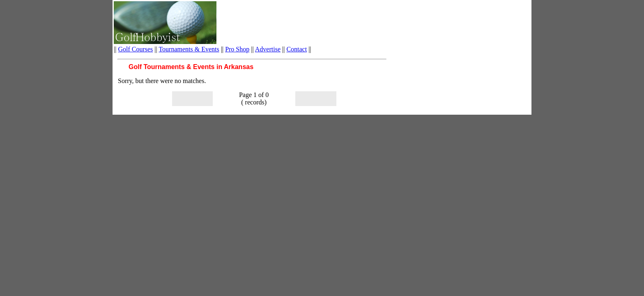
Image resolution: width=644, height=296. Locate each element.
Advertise (268, 49)
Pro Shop (237, 49)
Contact (297, 49)
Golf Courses (135, 49)
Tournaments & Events (189, 49)
